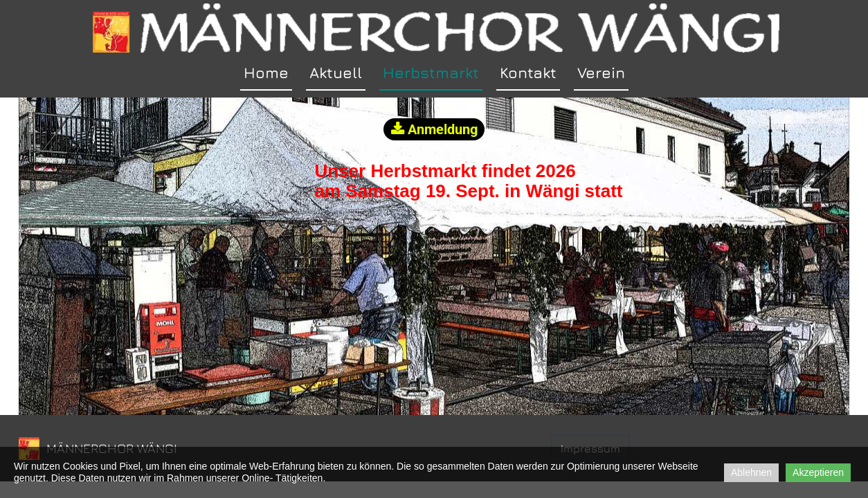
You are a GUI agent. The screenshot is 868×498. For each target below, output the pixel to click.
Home (266, 73)
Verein (601, 73)
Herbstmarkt (431, 73)
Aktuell (336, 73)
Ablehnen (751, 472)
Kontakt (528, 73)
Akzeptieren (818, 472)
